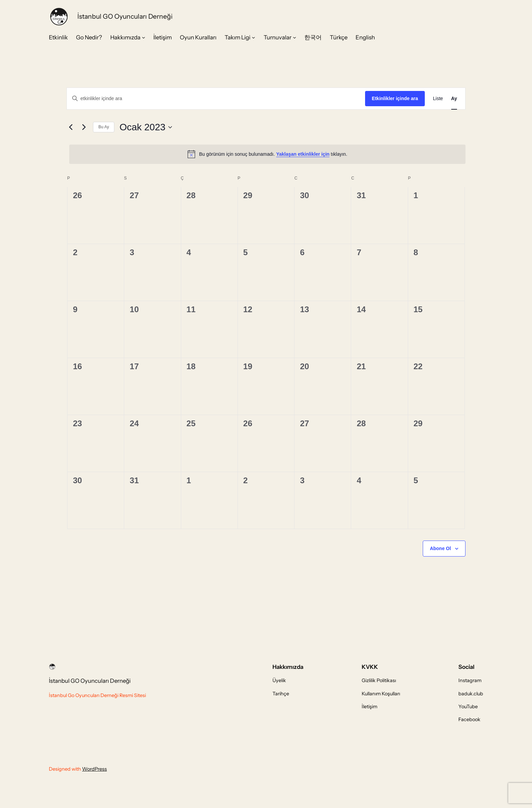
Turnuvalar (278, 37)
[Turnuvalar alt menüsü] (294, 37)
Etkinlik (58, 37)
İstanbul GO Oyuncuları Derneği (125, 16)
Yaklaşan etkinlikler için (303, 154)
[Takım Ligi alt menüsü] (253, 37)
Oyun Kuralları (198, 37)
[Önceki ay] (71, 127)
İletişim (163, 37)
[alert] (267, 154)
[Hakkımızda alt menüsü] (144, 37)
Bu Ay (104, 127)
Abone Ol (440, 548)
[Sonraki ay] (84, 127)
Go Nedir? (89, 37)
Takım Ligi (237, 37)
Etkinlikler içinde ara (395, 98)
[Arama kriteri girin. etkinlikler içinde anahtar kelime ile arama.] (216, 99)
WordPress (94, 769)
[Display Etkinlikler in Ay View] (454, 99)
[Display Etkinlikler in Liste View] (438, 99)
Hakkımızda (125, 37)
